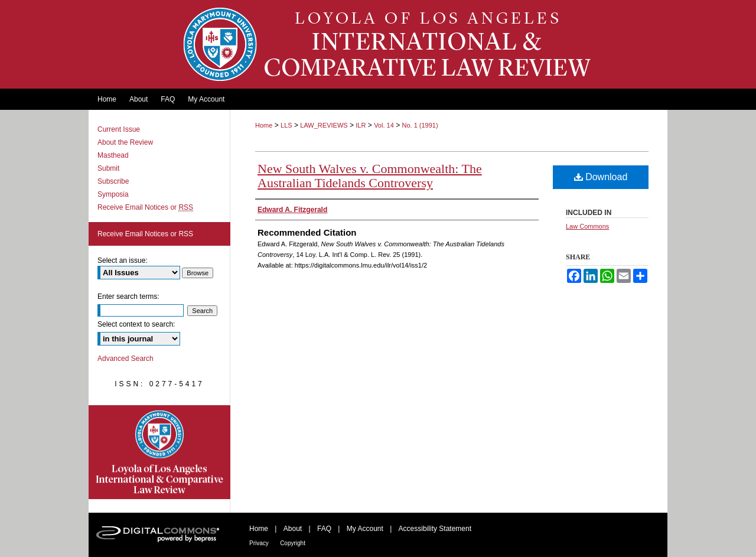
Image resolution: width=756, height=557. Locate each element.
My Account (365, 529)
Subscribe (113, 181)
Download (601, 177)
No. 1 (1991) (420, 125)
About (293, 529)
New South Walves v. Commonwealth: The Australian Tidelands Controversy (370, 176)
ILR (361, 125)
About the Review (125, 142)
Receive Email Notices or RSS (145, 234)
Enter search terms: (128, 297)
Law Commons (587, 226)
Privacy (259, 543)
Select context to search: (136, 324)
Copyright (293, 543)
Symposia (113, 194)
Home (264, 125)
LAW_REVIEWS (324, 125)
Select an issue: (123, 260)
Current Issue (119, 129)
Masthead (113, 155)
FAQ (324, 529)
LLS (286, 125)
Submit (108, 168)
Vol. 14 (384, 125)
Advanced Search (126, 359)
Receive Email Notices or (145, 207)
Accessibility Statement (435, 529)
